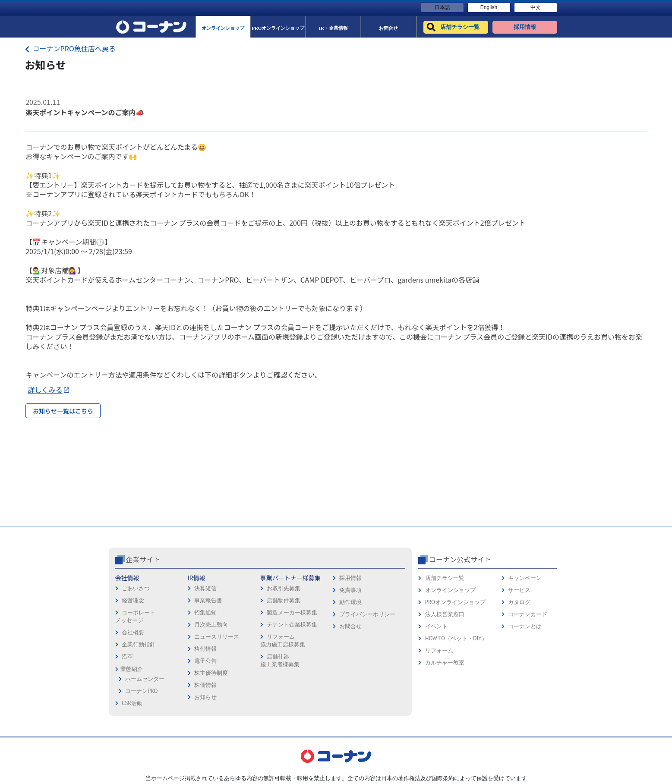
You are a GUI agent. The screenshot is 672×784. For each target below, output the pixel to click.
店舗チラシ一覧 (445, 578)
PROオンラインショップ (455, 602)
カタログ (519, 602)
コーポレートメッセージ (135, 616)
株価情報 (205, 685)
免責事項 (350, 590)
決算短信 (205, 588)
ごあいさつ (136, 588)
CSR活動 (132, 703)
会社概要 (133, 632)
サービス (519, 590)
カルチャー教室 (445, 663)
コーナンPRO (141, 691)
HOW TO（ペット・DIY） (456, 638)
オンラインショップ (450, 590)
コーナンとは (525, 626)
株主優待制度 (211, 673)
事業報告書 (208, 600)
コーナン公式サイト (460, 559)
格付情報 (205, 649)
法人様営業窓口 (445, 614)
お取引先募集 (284, 588)
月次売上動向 (211, 625)
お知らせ (205, 697)
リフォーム (439, 650)
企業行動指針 (139, 644)
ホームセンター (145, 679)
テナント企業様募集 (292, 625)
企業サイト (143, 559)
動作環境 (350, 602)
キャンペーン (525, 578)
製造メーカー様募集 (292, 612)
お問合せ (350, 626)
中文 (536, 7)
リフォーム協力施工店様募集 (283, 641)
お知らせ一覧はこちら (63, 411)
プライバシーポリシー (367, 614)
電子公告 (205, 661)
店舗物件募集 (284, 600)
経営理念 (133, 600)
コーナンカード (528, 614)
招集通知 (205, 612)
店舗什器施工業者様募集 (280, 660)
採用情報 (350, 578)
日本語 (442, 7)
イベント (436, 626)
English (489, 7)
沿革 (127, 656)
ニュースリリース (217, 637)
